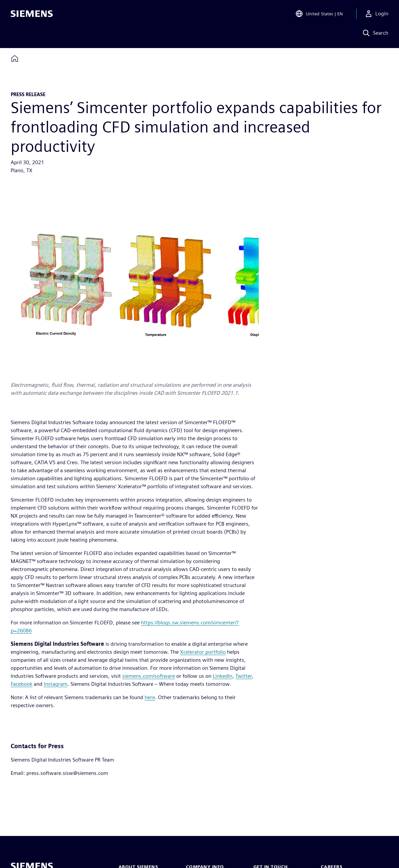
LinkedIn (223, 676)
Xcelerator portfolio (203, 652)
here (150, 697)
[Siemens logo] (32, 15)
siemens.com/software (149, 676)
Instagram (56, 684)
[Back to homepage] (15, 59)
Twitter (244, 676)
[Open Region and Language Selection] (319, 15)
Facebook (22, 684)
